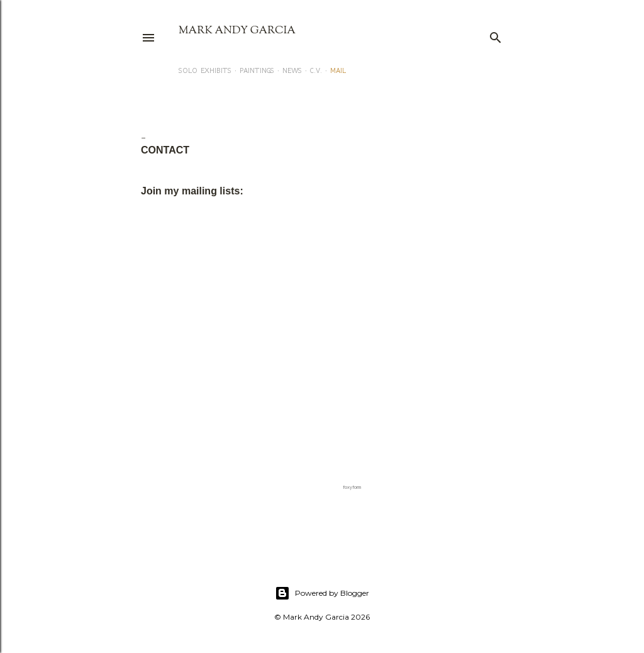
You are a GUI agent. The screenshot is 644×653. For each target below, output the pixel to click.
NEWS (292, 71)
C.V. (316, 71)
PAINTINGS (257, 71)
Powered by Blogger (322, 593)
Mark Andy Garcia (237, 31)
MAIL (338, 71)
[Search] (496, 35)
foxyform (352, 487)
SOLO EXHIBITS (205, 71)
